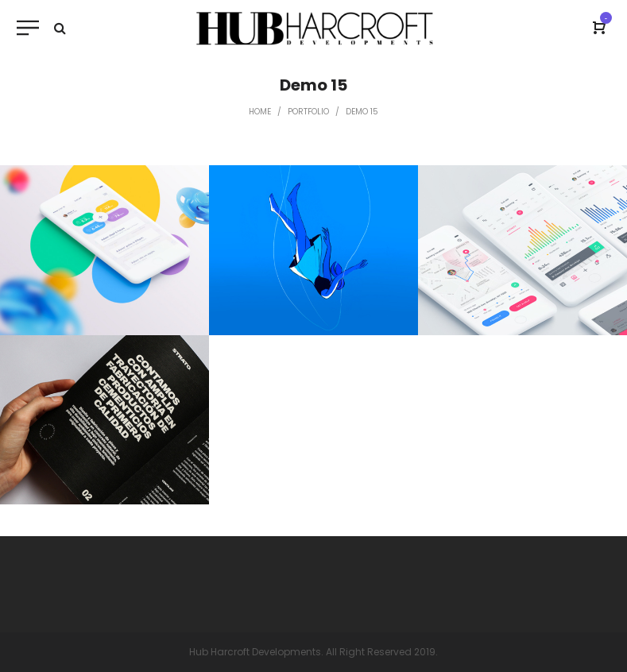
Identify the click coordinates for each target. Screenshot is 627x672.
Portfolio (308, 112)
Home (260, 112)
